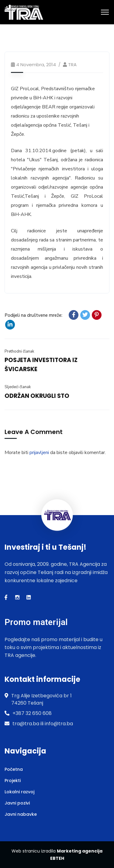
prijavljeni (39, 453)
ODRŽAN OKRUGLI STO (37, 396)
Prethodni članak (19, 351)
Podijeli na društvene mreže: (33, 315)
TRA (72, 65)
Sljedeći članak (18, 387)
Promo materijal (36, 622)
